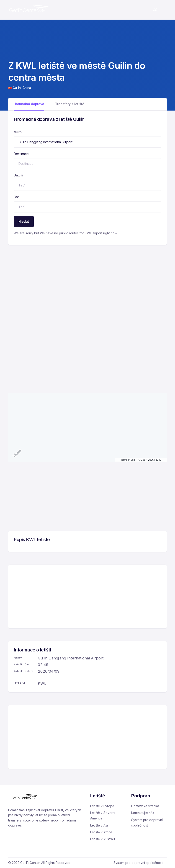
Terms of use (128, 460)
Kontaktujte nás (143, 813)
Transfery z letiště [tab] (70, 104)
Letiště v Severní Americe (103, 815)
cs (155, 10)
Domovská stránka (145, 806)
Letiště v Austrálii (103, 839)
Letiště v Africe (101, 832)
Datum (18, 175)
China (27, 88)
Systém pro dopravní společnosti (147, 823)
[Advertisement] (87, 279)
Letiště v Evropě (102, 806)
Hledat (24, 221)
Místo (18, 132)
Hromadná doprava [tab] (29, 104)
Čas (17, 197)
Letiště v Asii (99, 825)
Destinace (21, 154)
